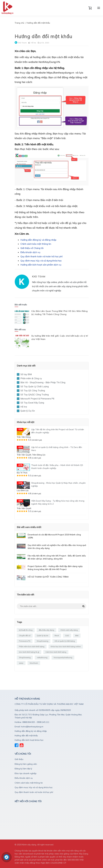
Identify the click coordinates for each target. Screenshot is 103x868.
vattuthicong (42, 657)
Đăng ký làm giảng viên (26, 764)
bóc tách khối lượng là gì (29, 652)
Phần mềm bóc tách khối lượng (32, 646)
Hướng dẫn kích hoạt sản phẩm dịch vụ (41, 265)
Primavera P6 (25, 641)
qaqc (21, 663)
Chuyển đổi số (25, 636)
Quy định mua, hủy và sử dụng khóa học (41, 261)
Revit (57, 636)
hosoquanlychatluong (63, 657)
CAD (67, 636)
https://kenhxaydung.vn (60, 73)
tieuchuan (34, 663)
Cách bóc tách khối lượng (56, 652)
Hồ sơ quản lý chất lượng (65, 641)
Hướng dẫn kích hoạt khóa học (29, 740)
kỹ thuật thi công (26, 630)
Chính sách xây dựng (69, 630)
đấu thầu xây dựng (46, 630)
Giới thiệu (19, 759)
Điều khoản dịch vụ (30, 252)
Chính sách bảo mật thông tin (36, 244)
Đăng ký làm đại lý (23, 769)
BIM (77, 636)
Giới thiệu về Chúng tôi (32, 248)
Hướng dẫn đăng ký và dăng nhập (31, 731)
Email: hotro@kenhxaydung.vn (29, 727)
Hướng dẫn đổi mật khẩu (26, 736)
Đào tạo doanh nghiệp (26, 773)
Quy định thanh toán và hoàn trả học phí (41, 256)
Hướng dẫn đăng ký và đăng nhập (38, 240)
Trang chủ (19, 23)
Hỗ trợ (33, 43)
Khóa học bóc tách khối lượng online (66, 646)
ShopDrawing (42, 641)
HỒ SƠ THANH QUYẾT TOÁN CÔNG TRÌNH (48, 577)
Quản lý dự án (43, 636)
